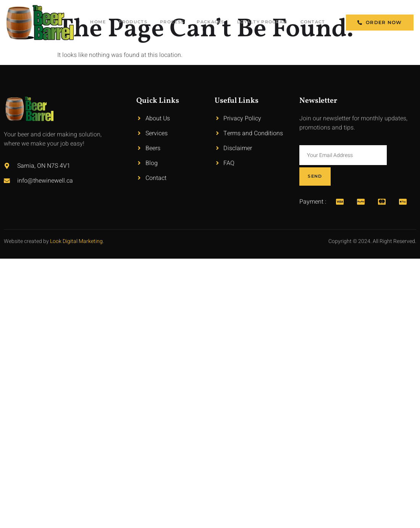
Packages (222, 22)
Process (180, 22)
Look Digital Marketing (76, 221)
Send (401, 155)
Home (99, 22)
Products (137, 22)
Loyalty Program (265, 22)
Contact (313, 22)
